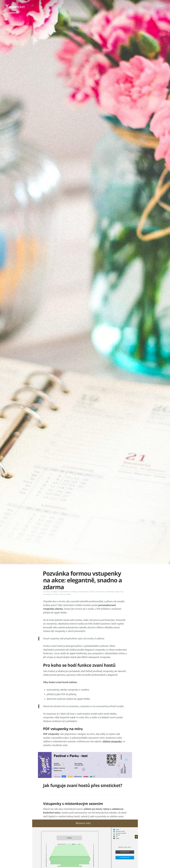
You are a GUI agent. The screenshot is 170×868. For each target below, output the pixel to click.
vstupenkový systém (86, 592)
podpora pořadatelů (60, 592)
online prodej (65, 594)
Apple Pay (119, 592)
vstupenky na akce (51, 594)
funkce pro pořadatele (105, 592)
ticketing (73, 592)
